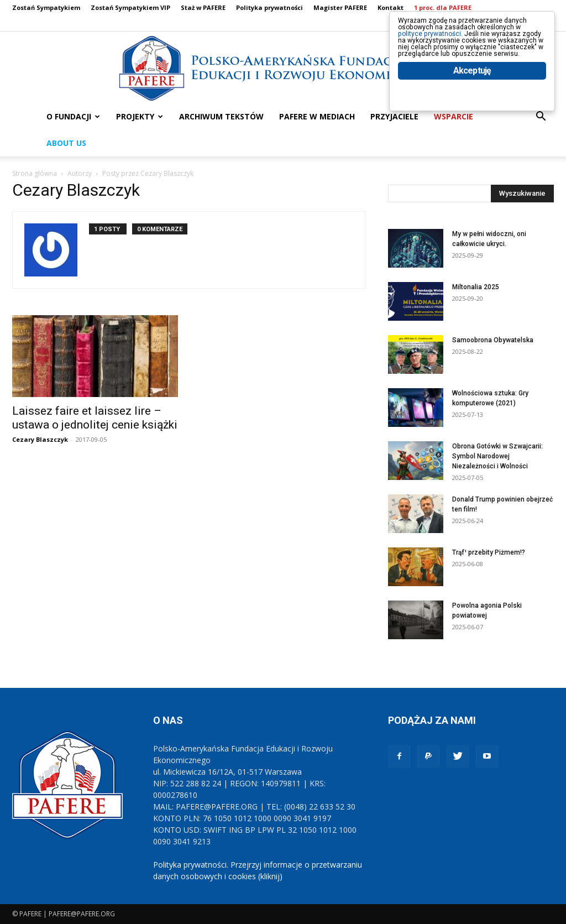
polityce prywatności (445, 45)
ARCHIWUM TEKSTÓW (221, 116)
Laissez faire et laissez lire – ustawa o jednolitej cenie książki (95, 418)
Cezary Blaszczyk (40, 439)
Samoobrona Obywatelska (493, 340)
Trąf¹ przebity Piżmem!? (489, 552)
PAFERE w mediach (317, 116)
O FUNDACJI (73, 116)
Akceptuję (472, 115)
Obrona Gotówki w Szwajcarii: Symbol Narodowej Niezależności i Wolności (497, 456)
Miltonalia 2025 (476, 287)
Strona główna (35, 173)
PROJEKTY (140, 116)
